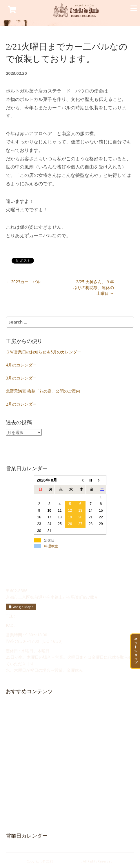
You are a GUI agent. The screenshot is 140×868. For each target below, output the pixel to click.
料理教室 (51, 546)
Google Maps (21, 607)
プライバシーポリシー (25, 811)
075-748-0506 (29, 625)
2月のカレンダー (21, 404)
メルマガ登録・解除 (23, 801)
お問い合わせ (21, 762)
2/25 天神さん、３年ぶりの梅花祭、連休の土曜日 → (94, 287)
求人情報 (17, 772)
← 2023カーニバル (23, 282)
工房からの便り (22, 752)
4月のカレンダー (21, 365)
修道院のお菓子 (22, 733)
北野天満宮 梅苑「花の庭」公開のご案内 (43, 391)
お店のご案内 (20, 743)
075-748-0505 (29, 616)
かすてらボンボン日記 (28, 782)
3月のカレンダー (21, 378)
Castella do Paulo (68, 861)
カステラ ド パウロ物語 (29, 713)
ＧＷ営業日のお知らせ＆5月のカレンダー (43, 352)
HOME (15, 704)
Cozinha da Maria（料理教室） (33, 791)
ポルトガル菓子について (29, 723)
